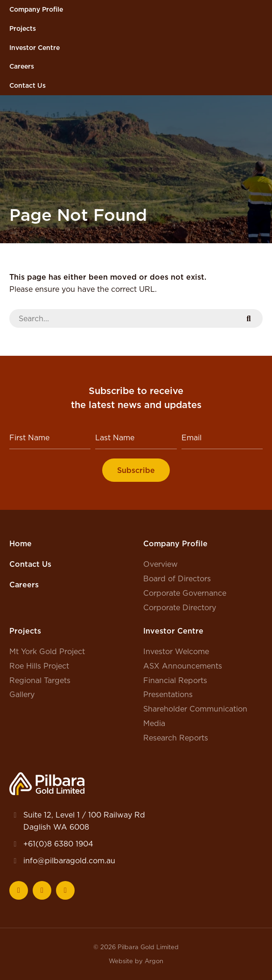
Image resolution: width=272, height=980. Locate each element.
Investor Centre (35, 48)
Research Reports (176, 738)
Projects (23, 28)
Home (21, 543)
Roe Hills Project (39, 666)
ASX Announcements (183, 666)
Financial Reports (175, 680)
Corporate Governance (185, 593)
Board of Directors (177, 578)
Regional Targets (40, 680)
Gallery (22, 694)
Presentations (168, 694)
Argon (154, 961)
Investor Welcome (176, 651)
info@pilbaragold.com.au (69, 860)
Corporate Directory (180, 607)
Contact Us (28, 85)
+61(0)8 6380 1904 (58, 844)
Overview (160, 564)
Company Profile (36, 9)
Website (121, 961)
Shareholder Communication (195, 709)
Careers (22, 66)
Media (154, 723)
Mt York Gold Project (47, 651)
